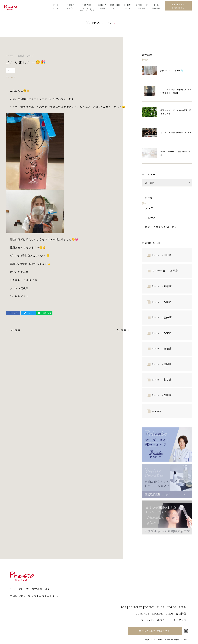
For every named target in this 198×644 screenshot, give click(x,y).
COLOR (115, 6)
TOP (56, 6)
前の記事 (15, 330)
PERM (128, 6)
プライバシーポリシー (155, 620)
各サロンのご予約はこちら (155, 631)
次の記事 (121, 330)
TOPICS (87, 7)
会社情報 (181, 613)
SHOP (102, 6)
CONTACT (143, 614)
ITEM (156, 6)
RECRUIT (142, 6)
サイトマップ (178, 620)
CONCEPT (69, 6)
